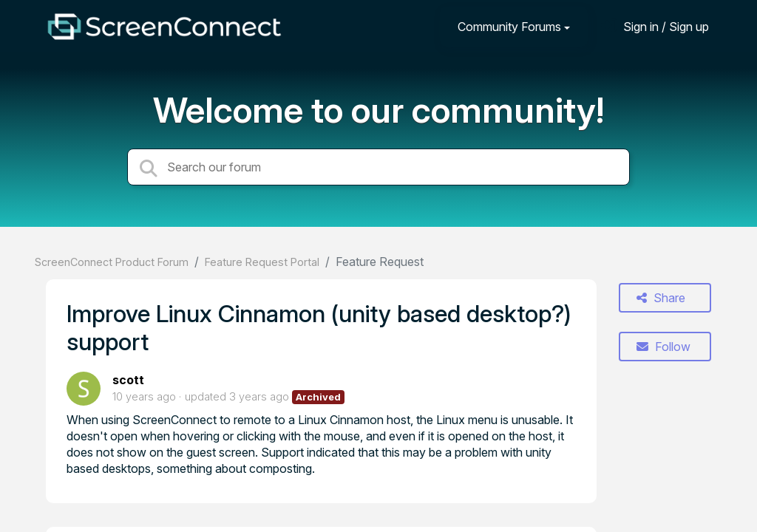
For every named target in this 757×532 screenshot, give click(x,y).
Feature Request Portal (262, 262)
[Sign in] (655, 26)
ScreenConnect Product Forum (112, 262)
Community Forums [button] (509, 27)
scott (128, 380)
